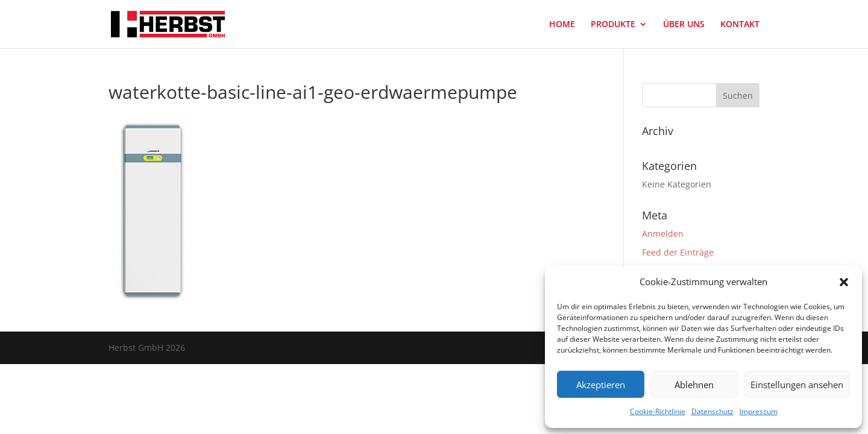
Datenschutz (712, 411)
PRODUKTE (613, 25)
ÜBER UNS (684, 25)
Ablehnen (694, 385)
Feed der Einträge (678, 252)
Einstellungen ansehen (797, 385)
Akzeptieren (601, 385)
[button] (844, 282)
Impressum (759, 411)
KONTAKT (740, 25)
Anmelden (663, 234)
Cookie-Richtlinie (658, 411)
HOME (562, 25)
